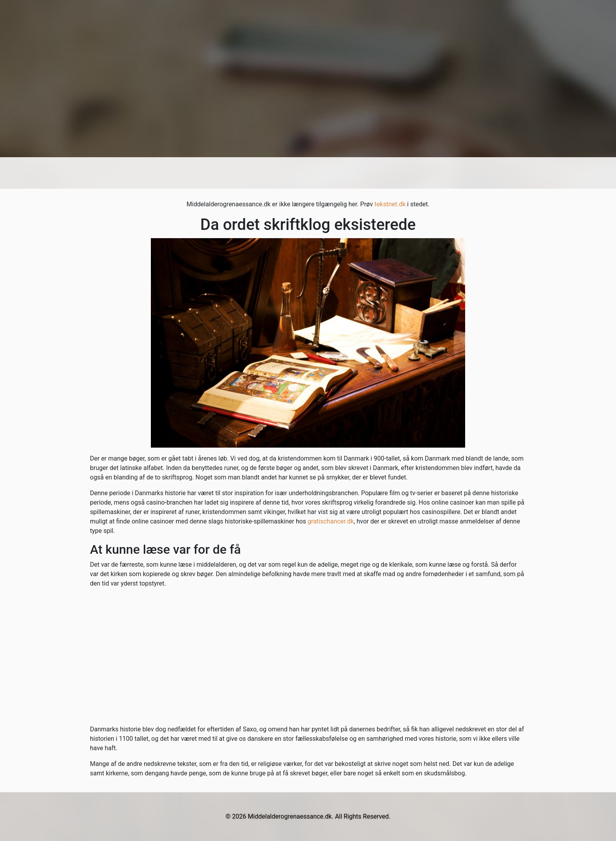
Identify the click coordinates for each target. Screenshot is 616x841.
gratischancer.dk (331, 521)
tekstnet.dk (390, 204)
